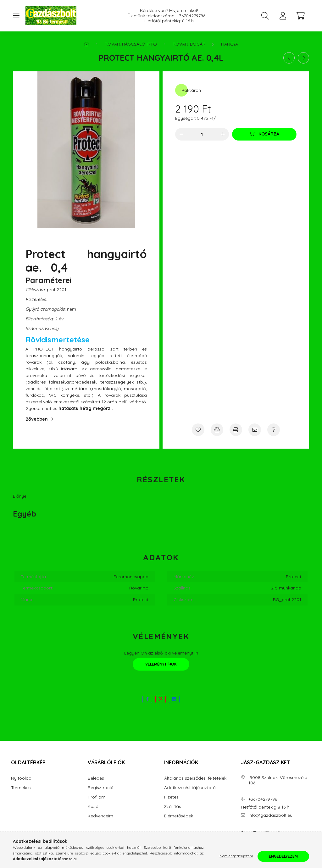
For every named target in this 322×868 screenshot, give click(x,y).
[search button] (265, 16)
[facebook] (147, 699)
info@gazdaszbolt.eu (270, 815)
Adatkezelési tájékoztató (190, 788)
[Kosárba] (264, 134)
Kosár (94, 807)
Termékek (21, 788)
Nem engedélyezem (236, 856)
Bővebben (37, 419)
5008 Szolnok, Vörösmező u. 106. (278, 780)
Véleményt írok (161, 664)
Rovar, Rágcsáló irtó (131, 44)
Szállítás (173, 807)
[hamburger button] (16, 16)
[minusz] (181, 134)
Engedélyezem (283, 856)
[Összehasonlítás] (217, 430)
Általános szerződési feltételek (195, 778)
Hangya (230, 44)
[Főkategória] (86, 44)
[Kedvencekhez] (198, 430)
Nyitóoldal (22, 778)
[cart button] (300, 16)
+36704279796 (191, 16)
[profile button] (283, 16)
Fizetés (171, 797)
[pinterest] (161, 699)
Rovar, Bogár (189, 44)
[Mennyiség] (202, 134)
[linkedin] (174, 699)
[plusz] (223, 134)
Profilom (97, 797)
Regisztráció (101, 788)
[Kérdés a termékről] (274, 430)
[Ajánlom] (255, 430)
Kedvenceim (100, 816)
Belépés (96, 778)
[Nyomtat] (236, 430)
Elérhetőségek (179, 816)
